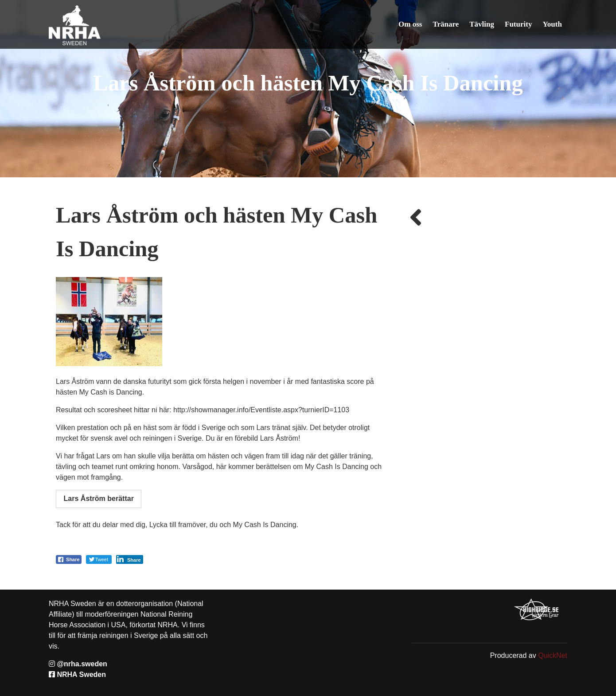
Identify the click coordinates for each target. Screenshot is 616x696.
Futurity (518, 24)
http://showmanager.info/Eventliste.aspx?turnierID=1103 (261, 410)
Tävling (482, 24)
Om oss (410, 24)
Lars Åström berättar (99, 499)
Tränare (446, 24)
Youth (552, 24)
